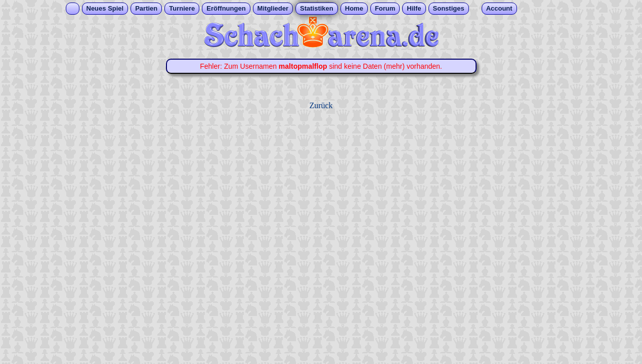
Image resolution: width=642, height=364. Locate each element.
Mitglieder (273, 8)
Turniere (182, 8)
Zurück (321, 105)
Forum (385, 8)
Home (354, 8)
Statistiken (317, 8)
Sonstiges (449, 8)
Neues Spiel (105, 8)
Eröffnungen (226, 8)
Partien (146, 8)
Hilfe (414, 8)
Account (499, 8)
